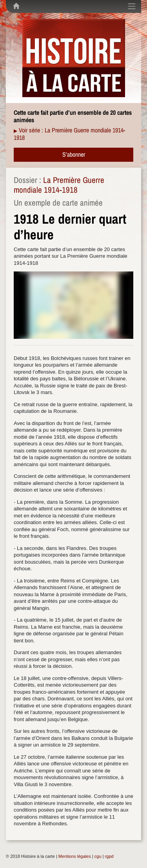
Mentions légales (75, 856)
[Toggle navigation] (132, 6)
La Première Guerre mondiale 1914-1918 (59, 185)
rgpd (109, 856)
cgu (98, 856)
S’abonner (74, 154)
